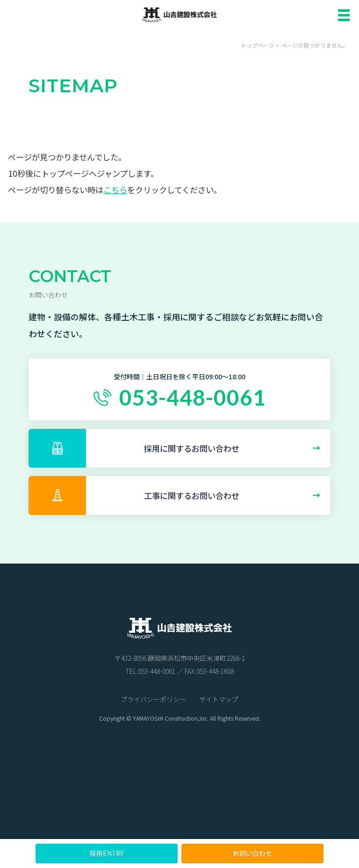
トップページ (258, 45)
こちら (115, 190)
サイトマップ (219, 699)
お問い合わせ (252, 853)
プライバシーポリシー (153, 699)
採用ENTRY (107, 853)
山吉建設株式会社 (179, 14)
